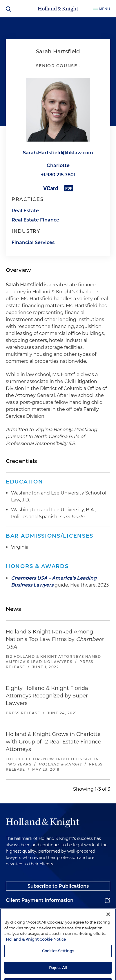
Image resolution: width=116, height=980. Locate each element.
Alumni (15, 915)
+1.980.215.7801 (58, 175)
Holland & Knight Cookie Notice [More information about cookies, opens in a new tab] (36, 963)
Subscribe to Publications (58, 886)
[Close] (108, 939)
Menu (105, 9)
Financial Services (33, 242)
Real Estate (25, 211)
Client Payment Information (40, 900)
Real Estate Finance (35, 220)
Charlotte (58, 165)
